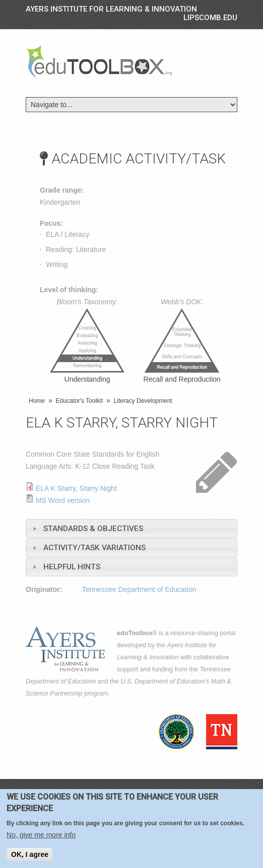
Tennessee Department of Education (139, 589)
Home (37, 401)
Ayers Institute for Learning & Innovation (111, 9)
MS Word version (63, 500)
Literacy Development (143, 401)
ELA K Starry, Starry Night (76, 488)
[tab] (131, 528)
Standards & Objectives (93, 529)
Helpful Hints (72, 567)
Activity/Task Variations (94, 548)
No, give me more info (41, 835)
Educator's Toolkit (79, 401)
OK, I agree (30, 854)
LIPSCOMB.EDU (210, 18)
